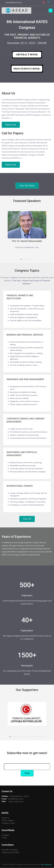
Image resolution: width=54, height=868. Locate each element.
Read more (11, 125)
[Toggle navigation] (50, 10)
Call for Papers (8, 821)
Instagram (5, 835)
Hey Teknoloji (46, 865)
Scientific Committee (10, 850)
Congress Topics (8, 823)
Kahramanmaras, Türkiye (19, 796)
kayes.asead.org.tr (16, 802)
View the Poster (27, 186)
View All (27, 519)
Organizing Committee (10, 852)
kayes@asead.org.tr (14, 2)
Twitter (4, 838)
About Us (5, 818)
